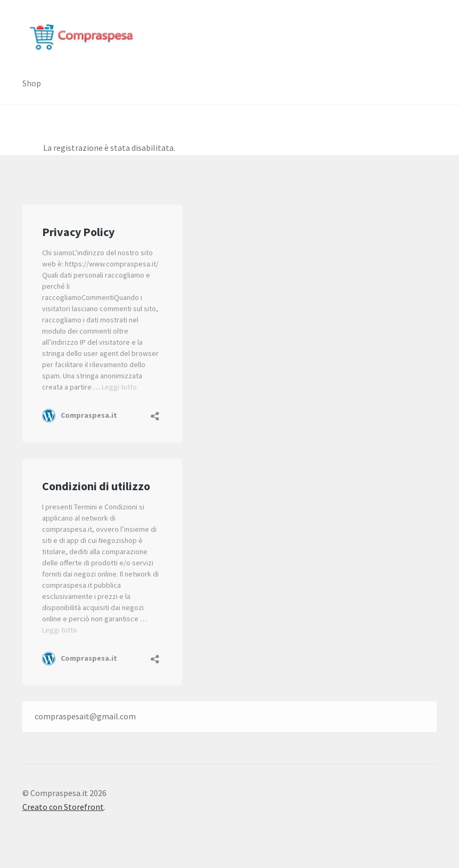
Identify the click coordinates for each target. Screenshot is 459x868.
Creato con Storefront (63, 807)
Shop (32, 83)
